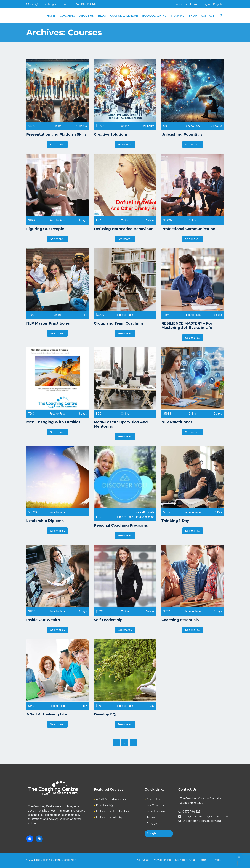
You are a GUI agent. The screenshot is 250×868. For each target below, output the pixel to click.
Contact (208, 16)
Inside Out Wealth (43, 620)
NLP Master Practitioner (49, 323)
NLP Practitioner (177, 422)
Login (206, 4)
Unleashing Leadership (112, 811)
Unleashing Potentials (182, 134)
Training (178, 16)
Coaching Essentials (180, 620)
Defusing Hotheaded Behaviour (123, 229)
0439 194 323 (191, 812)
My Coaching (156, 805)
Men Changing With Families (53, 422)
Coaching (67, 16)
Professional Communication (188, 229)
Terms (151, 817)
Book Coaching (154, 16)
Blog (102, 16)
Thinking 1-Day (175, 521)
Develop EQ (105, 714)
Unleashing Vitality (109, 817)
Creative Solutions (111, 134)
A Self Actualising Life (47, 714)
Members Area (157, 811)
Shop (193, 16)
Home (51, 16)
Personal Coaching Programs (121, 525)
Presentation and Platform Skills (56, 134)
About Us (87, 16)
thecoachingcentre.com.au (202, 821)
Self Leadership (108, 620)
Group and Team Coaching (119, 323)
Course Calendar (124, 16)
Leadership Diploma (45, 521)
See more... (57, 144)
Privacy (152, 824)
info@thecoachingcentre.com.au (51, 4)
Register (218, 4)
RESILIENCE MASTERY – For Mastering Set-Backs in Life (187, 325)
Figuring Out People (45, 229)
